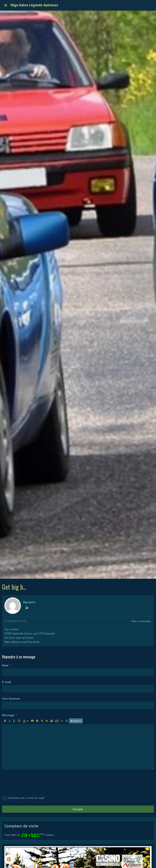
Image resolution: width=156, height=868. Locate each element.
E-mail (7, 682)
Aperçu (76, 721)
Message (8, 715)
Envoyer (78, 809)
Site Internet (11, 699)
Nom (5, 665)
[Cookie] (9, 859)
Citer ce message (141, 621)
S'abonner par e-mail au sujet (23, 798)
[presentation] (34, 782)
